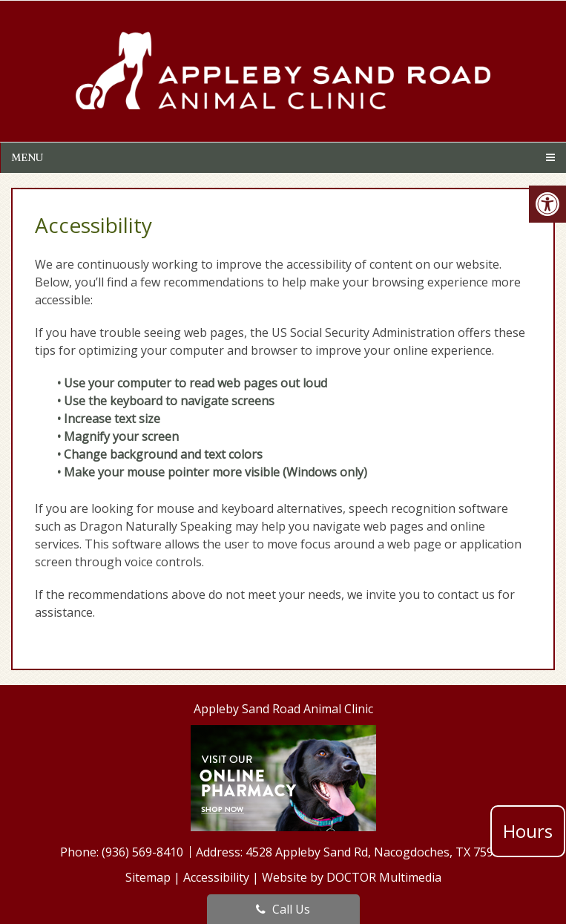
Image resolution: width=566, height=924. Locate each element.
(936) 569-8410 (144, 852)
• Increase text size (110, 419)
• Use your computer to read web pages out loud (194, 383)
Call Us (283, 909)
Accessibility (216, 877)
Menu (27, 157)
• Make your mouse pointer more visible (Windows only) (212, 472)
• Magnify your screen (119, 436)
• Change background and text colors (161, 454)
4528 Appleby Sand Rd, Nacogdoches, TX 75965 (376, 852)
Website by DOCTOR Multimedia (352, 877)
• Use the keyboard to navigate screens (167, 401)
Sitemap (148, 877)
